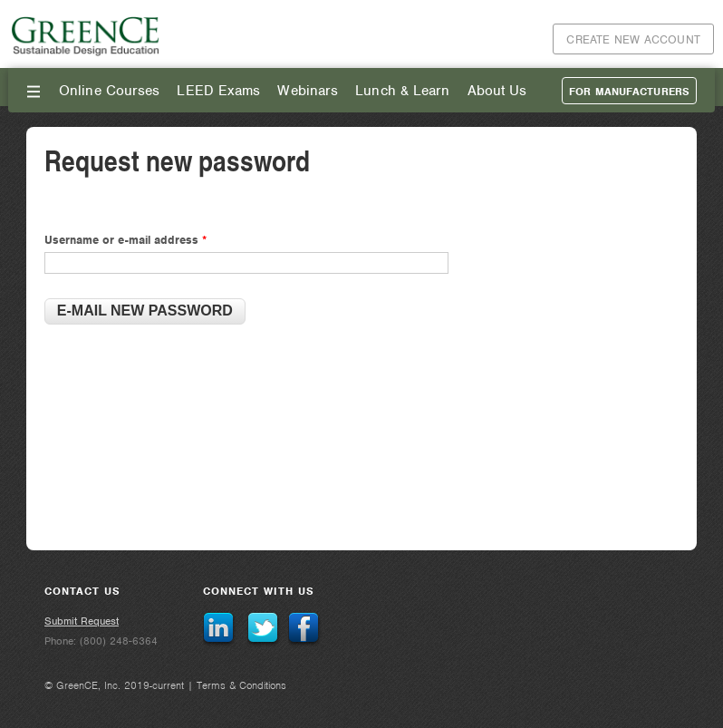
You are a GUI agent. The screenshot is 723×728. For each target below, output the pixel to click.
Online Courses (109, 91)
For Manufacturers (629, 92)
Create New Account (633, 39)
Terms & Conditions (241, 685)
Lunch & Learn (402, 91)
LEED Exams (218, 91)
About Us (497, 91)
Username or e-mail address (125, 240)
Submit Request (82, 621)
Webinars (308, 91)
